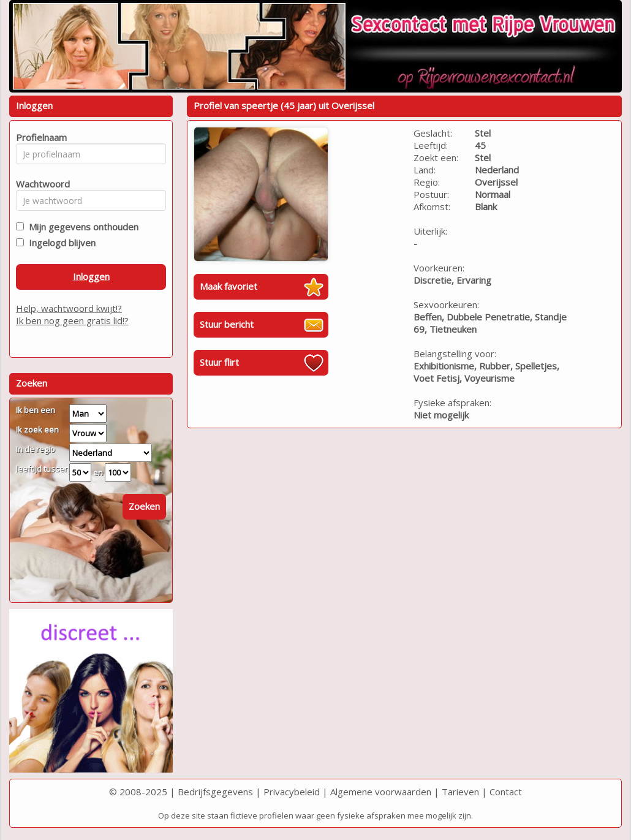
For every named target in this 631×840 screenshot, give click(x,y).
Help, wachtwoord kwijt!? (69, 308)
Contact (506, 792)
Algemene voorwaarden (381, 792)
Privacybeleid (292, 792)
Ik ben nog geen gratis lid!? (72, 320)
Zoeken (144, 506)
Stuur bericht (227, 324)
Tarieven (460, 792)
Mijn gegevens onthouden (81, 227)
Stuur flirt (219, 362)
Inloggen (91, 276)
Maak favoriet (229, 286)
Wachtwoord (40, 184)
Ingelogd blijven (60, 243)
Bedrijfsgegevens (215, 792)
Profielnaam (40, 137)
